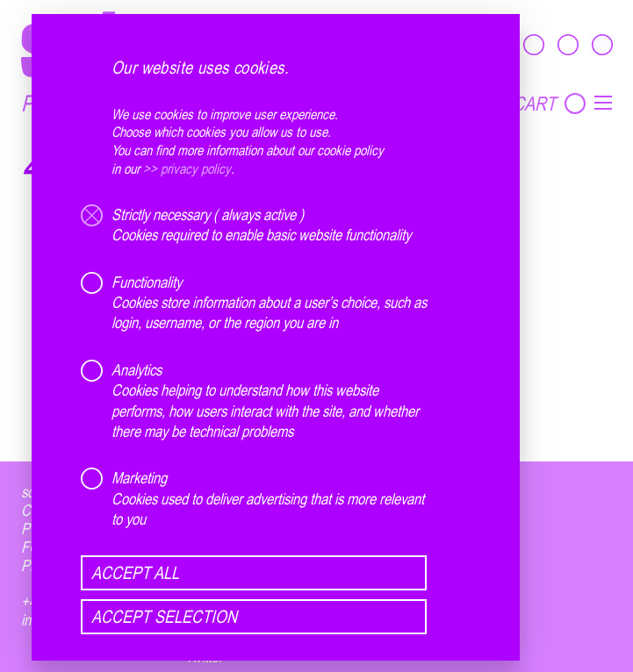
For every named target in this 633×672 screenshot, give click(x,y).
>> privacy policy (187, 168)
